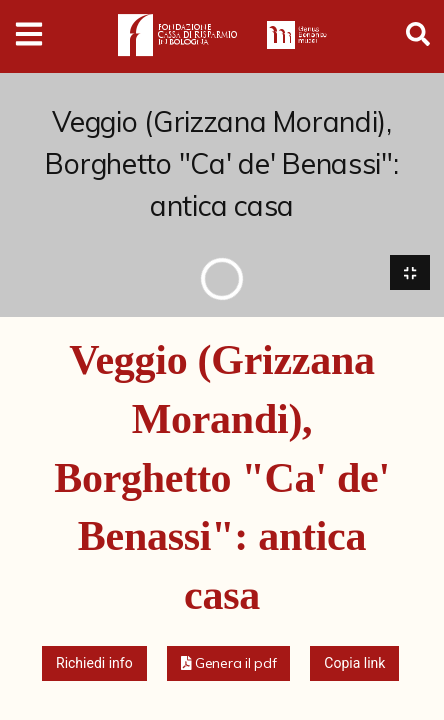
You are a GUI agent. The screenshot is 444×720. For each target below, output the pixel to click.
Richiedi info (94, 664)
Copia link (354, 664)
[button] (229, 664)
